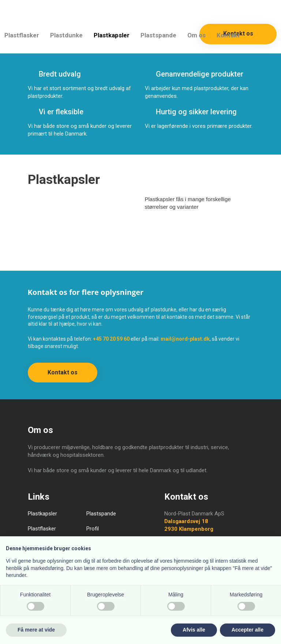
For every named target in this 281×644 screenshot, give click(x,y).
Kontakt (228, 35)
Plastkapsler (112, 35)
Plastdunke (66, 35)
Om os (196, 35)
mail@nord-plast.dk (185, 339)
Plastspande (158, 35)
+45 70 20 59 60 (111, 339)
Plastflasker (22, 35)
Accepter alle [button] (248, 630)
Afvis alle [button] (194, 630)
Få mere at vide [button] (36, 630)
